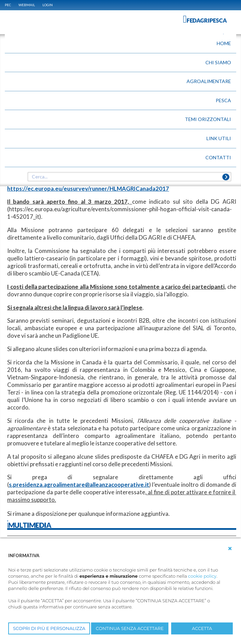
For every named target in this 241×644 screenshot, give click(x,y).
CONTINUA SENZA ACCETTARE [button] (130, 628)
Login (48, 5)
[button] (230, 549)
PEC (8, 5)
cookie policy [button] (202, 576)
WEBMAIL (27, 5)
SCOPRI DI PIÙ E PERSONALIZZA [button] (49, 628)
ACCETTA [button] (202, 628)
